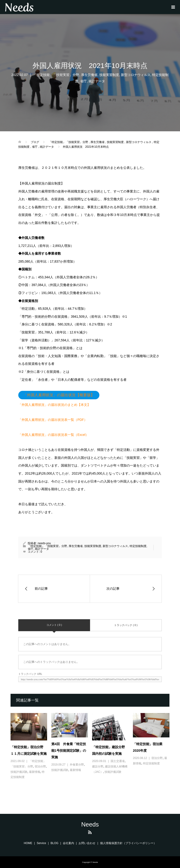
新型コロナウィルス (136, 75)
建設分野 (98, 766)
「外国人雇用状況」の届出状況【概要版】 (59, 395)
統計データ (97, 81)
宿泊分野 (40, 766)
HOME (28, 843)
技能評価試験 (19, 772)
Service (41, 843)
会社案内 (68, 843)
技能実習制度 (109, 75)
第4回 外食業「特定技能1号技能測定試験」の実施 (69, 751)
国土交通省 (118, 761)
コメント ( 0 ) (54, 625)
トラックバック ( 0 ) (126, 625)
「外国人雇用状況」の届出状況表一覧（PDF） (53, 420)
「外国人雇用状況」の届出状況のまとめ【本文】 (54, 405)
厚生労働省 (89, 75)
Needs (90, 824)
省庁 (83, 81)
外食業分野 (77, 765)
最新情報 (35, 772)
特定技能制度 (138, 546)
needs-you (44, 543)
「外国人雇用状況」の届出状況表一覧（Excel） (53, 435)
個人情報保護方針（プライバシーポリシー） (128, 843)
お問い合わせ (87, 843)
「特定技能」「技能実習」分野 (56, 75)
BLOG (54, 843)
